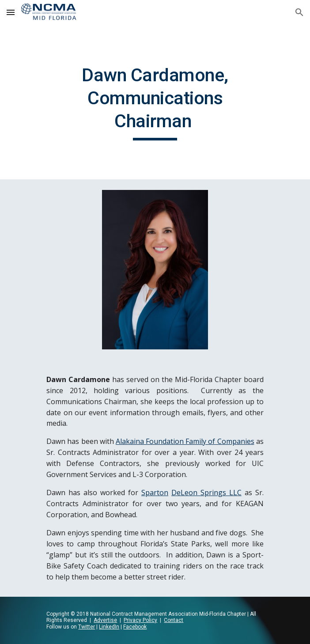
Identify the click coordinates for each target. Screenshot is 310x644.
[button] (11, 12)
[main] (155, 102)
